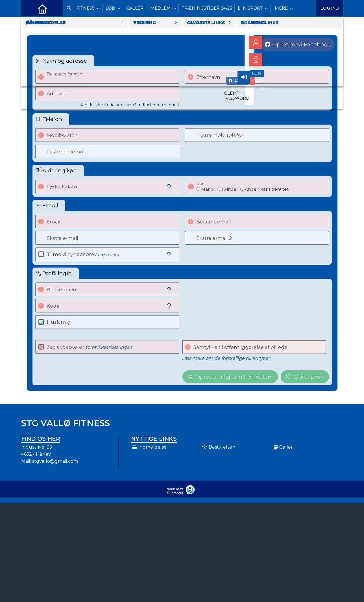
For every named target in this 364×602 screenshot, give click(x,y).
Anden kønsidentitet (267, 189)
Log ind (330, 8)
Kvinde (229, 189)
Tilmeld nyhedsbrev (83, 254)
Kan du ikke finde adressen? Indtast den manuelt (129, 105)
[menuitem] (30, 8)
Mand (207, 189)
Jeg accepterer (90, 347)
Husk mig (59, 322)
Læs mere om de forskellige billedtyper (226, 358)
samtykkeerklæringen (109, 347)
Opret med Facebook (301, 44)
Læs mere (109, 254)
